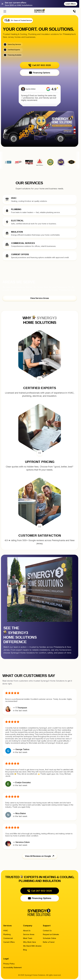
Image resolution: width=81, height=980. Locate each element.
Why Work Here (30, 942)
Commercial (8, 938)
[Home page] (40, 11)
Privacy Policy (9, 964)
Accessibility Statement (12, 967)
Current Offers (9, 942)
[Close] (2, 4)
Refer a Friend (49, 942)
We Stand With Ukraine (32, 946)
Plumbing (7, 934)
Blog (25, 950)
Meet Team (28, 938)
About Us (27, 931)
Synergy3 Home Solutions (71, 162)
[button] (40, 65)
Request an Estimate (51, 934)
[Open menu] (5, 11)
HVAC (6, 931)
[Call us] (74, 11)
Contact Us (47, 931)
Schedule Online (49, 938)
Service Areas (29, 934)
